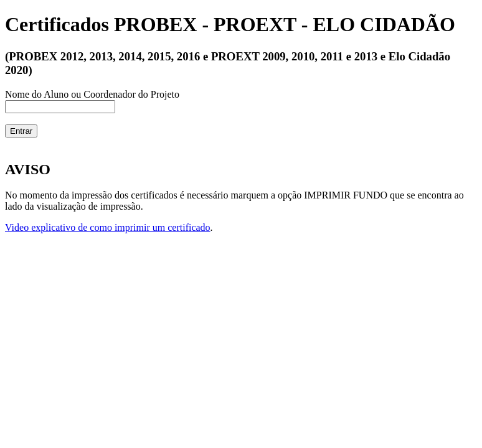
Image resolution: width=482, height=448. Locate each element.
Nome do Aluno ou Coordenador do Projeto (92, 94)
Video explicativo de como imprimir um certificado (108, 227)
